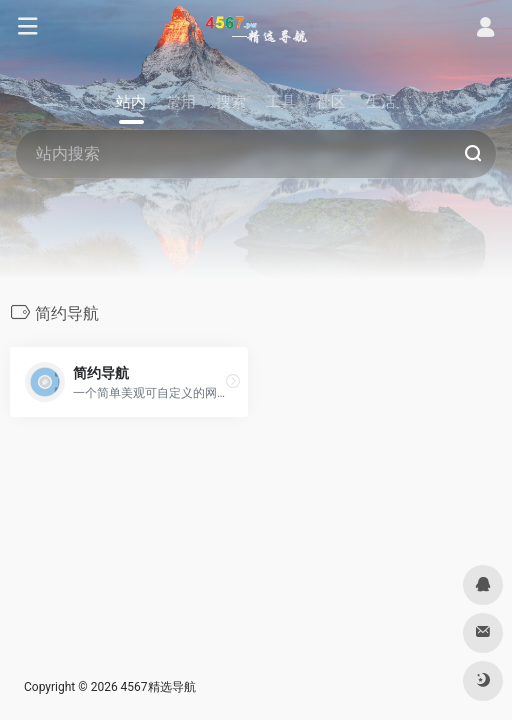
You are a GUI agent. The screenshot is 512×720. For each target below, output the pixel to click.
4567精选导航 (158, 687)
